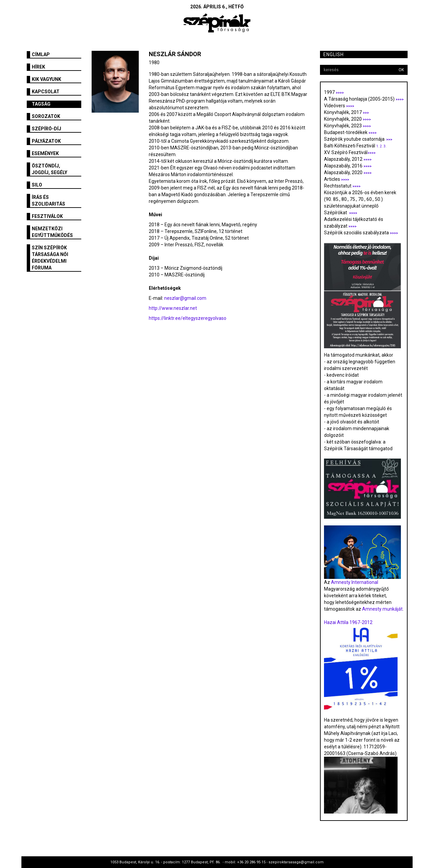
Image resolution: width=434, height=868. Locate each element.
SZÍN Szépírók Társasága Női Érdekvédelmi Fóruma (50, 258)
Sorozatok (46, 116)
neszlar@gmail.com (185, 298)
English (334, 54)
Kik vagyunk (46, 79)
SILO (37, 185)
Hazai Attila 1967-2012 (348, 622)
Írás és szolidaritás (48, 201)
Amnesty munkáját (382, 609)
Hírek (38, 67)
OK (401, 70)
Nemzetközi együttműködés (52, 232)
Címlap (41, 54)
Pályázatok (46, 141)
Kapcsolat (46, 92)
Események (45, 153)
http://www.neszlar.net (173, 308)
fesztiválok (47, 216)
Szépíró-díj (46, 129)
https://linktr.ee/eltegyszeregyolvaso (188, 318)
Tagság (41, 104)
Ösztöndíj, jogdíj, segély (49, 169)
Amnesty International (355, 582)
